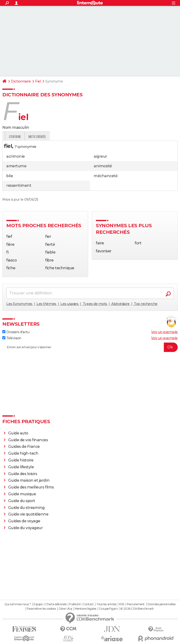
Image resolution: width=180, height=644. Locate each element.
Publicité (75, 604)
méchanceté (106, 176)
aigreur (100, 156)
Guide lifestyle (21, 467)
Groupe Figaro (108, 609)
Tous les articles (106, 604)
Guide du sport (22, 501)
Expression (51, 136)
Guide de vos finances (28, 440)
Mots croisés (94, 136)
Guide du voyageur (26, 528)
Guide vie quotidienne (28, 514)
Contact (88, 604)
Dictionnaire (21, 81)
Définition (12, 136)
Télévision (12, 338)
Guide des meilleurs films (31, 487)
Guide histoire (21, 460)
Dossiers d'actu (16, 332)
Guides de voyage (24, 521)
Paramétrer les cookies (41, 609)
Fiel (38, 81)
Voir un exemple (164, 332)
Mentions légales (86, 609)
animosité (103, 166)
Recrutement (136, 604)
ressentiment (19, 185)
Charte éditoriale (56, 604)
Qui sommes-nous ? (18, 604)
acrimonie (16, 156)
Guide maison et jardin (29, 480)
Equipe (38, 604)
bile (10, 176)
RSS (122, 604)
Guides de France (24, 447)
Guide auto (18, 433)
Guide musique (22, 494)
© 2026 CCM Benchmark (137, 609)
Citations (72, 136)
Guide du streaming (26, 508)
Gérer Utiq (65, 609)
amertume (16, 166)
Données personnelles (161, 604)
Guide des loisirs (23, 474)
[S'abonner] (90, 347)
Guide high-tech (23, 453)
